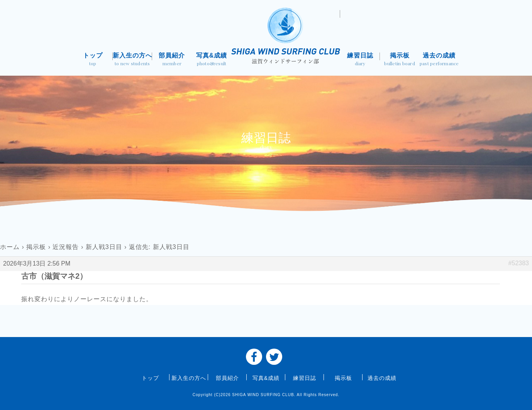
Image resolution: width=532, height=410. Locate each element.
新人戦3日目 (104, 247)
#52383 (519, 263)
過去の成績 (439, 60)
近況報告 (66, 247)
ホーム (10, 247)
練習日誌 (360, 60)
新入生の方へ (133, 60)
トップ (93, 60)
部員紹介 (172, 60)
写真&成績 (212, 60)
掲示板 (400, 60)
